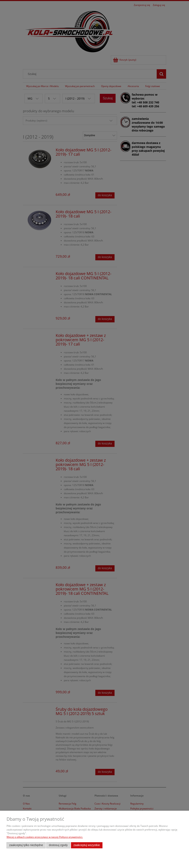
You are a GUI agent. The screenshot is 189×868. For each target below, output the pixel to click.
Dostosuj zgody (58, 845)
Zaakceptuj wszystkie (87, 845)
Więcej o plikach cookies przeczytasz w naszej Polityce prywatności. (45, 837)
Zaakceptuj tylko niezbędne (26, 845)
